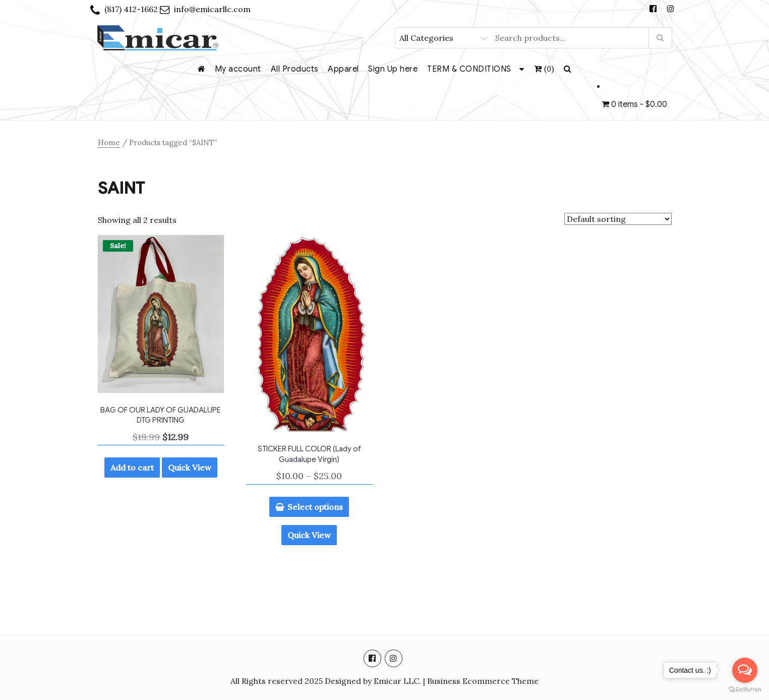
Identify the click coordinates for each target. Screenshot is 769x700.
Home (109, 142)
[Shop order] (618, 219)
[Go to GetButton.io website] (745, 690)
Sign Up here (393, 69)
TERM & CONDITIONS (469, 69)
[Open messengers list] (745, 670)
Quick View (190, 468)
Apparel (343, 69)
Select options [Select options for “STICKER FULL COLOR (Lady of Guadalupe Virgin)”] (315, 507)
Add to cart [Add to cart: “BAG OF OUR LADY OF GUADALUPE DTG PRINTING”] (132, 468)
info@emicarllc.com (212, 9)
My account (238, 69)
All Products (295, 69)
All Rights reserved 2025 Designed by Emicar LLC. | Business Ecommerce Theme (384, 681)
